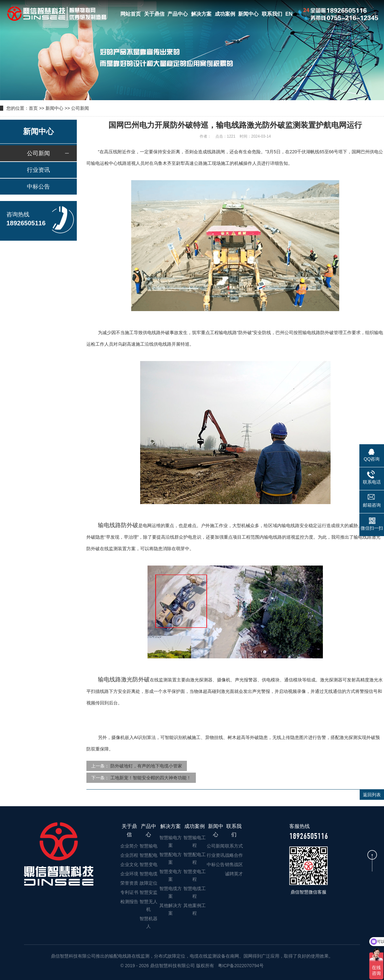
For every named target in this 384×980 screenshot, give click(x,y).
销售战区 (234, 864)
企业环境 (129, 874)
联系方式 (234, 846)
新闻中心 (248, 14)
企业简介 (129, 846)
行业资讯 (38, 170)
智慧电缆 (148, 874)
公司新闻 (80, 108)
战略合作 (234, 855)
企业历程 (129, 855)
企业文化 (129, 864)
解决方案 (201, 14)
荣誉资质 (129, 883)
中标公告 (38, 187)
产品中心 (178, 14)
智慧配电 (148, 855)
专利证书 (129, 892)
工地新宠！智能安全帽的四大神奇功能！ (151, 778)
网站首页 (131, 14)
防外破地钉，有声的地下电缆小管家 (146, 766)
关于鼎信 (154, 14)
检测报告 (129, 902)
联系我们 (272, 14)
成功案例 (225, 14)
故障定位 (148, 883)
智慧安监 (148, 892)
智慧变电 (148, 864)
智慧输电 (148, 846)
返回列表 (372, 795)
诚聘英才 (234, 874)
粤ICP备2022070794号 (240, 966)
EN (289, 14)
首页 (33, 108)
